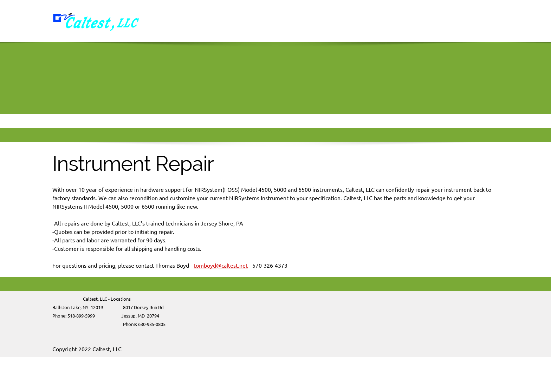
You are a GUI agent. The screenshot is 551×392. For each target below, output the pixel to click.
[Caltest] (96, 21)
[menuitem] (319, 21)
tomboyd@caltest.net (221, 266)
